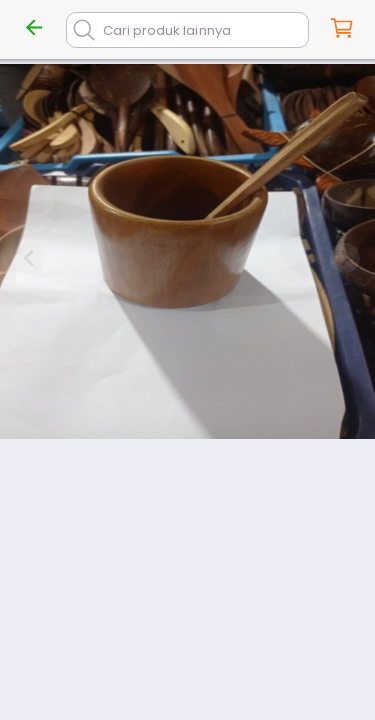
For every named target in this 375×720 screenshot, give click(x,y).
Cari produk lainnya (167, 30)
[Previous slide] (30, 258)
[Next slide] (345, 258)
